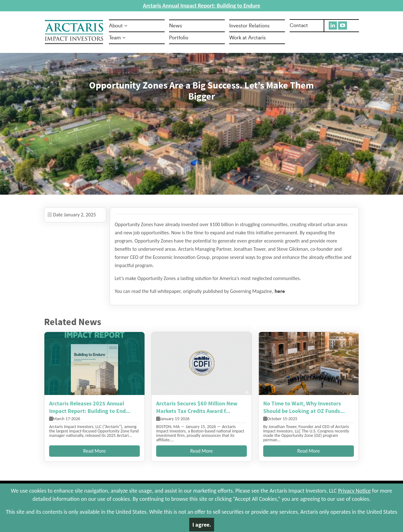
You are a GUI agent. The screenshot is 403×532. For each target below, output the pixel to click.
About (118, 26)
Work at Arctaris (247, 38)
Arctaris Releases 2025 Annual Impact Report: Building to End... (90, 407)
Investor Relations (249, 26)
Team (117, 38)
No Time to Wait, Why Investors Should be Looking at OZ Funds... (304, 407)
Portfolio (179, 38)
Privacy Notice (355, 491)
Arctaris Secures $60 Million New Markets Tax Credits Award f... (197, 407)
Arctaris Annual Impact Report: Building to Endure (201, 6)
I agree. (202, 525)
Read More (94, 451)
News (176, 26)
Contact (299, 26)
